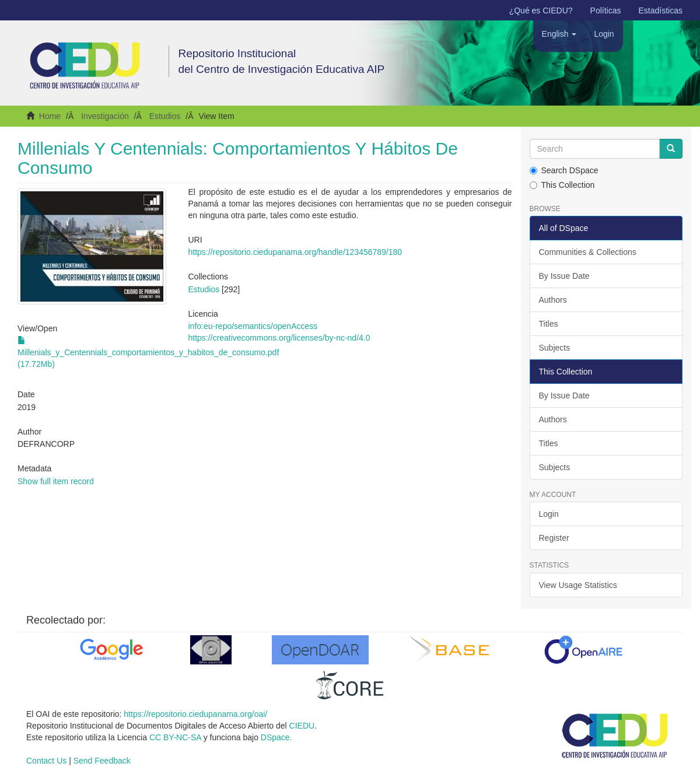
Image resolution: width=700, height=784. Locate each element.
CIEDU (302, 726)
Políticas (606, 10)
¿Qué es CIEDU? (541, 10)
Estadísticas (661, 10)
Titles (549, 324)
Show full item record (56, 481)
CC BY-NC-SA (175, 737)
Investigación (105, 116)
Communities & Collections (588, 252)
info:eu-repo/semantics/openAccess (253, 326)
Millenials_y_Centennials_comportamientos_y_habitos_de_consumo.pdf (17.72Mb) (148, 352)
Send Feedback (102, 761)
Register (554, 538)
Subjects (555, 348)
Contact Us (46, 761)
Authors (553, 300)
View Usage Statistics (578, 585)
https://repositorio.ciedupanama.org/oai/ (195, 714)
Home (50, 116)
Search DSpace (564, 170)
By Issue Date (564, 276)
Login (549, 514)
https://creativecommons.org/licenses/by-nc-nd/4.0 (279, 338)
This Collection (562, 185)
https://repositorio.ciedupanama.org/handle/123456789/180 (295, 252)
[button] (559, 34)
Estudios (165, 116)
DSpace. (276, 737)
